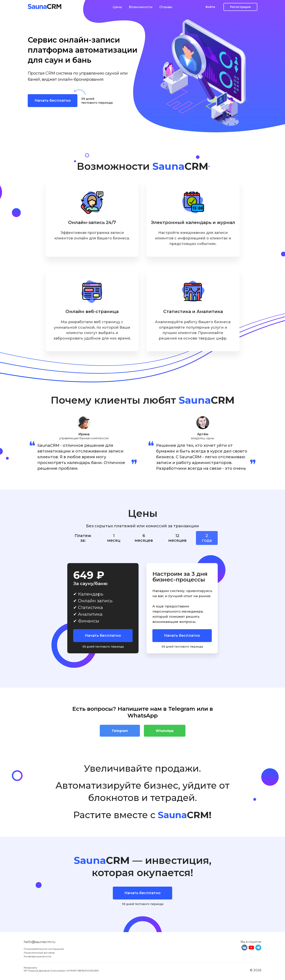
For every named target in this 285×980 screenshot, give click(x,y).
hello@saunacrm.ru (40, 942)
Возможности (141, 7)
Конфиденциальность (38, 956)
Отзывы (166, 7)
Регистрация (240, 7)
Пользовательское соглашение (44, 949)
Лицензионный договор (39, 953)
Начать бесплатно (53, 101)
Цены (117, 7)
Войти (210, 7)
